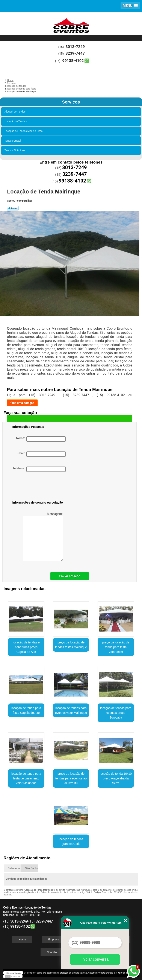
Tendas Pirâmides (15, 150)
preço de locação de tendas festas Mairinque (71, 645)
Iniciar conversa (95, 959)
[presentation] (39, 487)
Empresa (54, 939)
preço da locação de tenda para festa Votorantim (116, 647)
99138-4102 (73, 61)
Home (22, 939)
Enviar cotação (70, 576)
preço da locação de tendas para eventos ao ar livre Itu (71, 778)
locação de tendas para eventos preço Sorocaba (116, 713)
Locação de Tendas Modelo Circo (24, 131)
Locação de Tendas (16, 121)
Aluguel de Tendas (16, 112)
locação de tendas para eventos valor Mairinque (71, 710)
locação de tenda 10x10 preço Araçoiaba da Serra (116, 778)
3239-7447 (75, 53)
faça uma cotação (22, 403)
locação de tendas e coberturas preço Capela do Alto (26, 647)
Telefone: (39, 469)
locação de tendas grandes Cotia (71, 841)
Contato (52, 952)
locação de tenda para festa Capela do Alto (26, 710)
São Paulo (31, 868)
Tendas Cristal (13, 141)
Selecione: (14, 868)
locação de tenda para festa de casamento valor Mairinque (26, 778)
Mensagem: (43, 537)
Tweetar (13, 208)
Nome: (41, 439)
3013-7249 (75, 47)
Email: (41, 454)
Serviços (71, 102)
